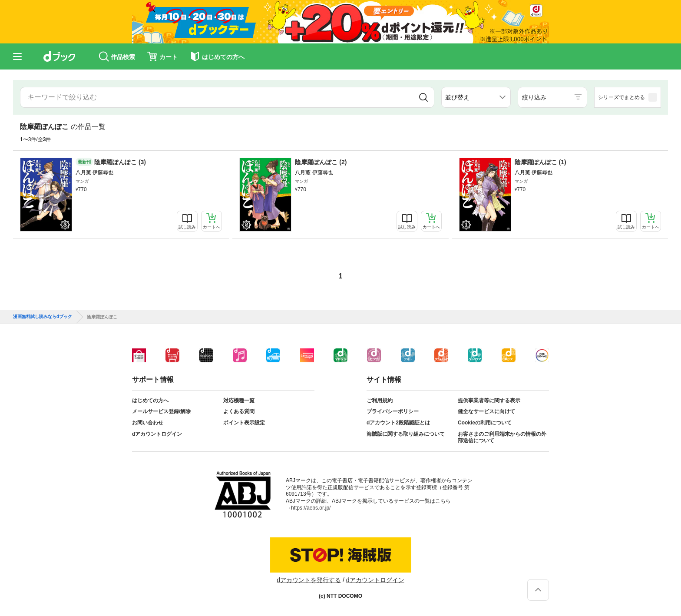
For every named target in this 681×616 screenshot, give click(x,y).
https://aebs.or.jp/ (311, 508)
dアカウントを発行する (309, 580)
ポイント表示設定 (244, 423)
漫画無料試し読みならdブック (43, 317)
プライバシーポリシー (393, 411)
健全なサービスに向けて (486, 411)
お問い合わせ (148, 423)
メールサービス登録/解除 (161, 411)
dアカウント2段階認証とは (398, 423)
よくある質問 (239, 411)
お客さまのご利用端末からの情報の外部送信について (502, 437)
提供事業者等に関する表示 (489, 401)
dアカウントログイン (157, 434)
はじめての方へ (150, 401)
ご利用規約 (380, 401)
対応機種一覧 (239, 401)
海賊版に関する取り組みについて (406, 434)
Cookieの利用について (485, 423)
